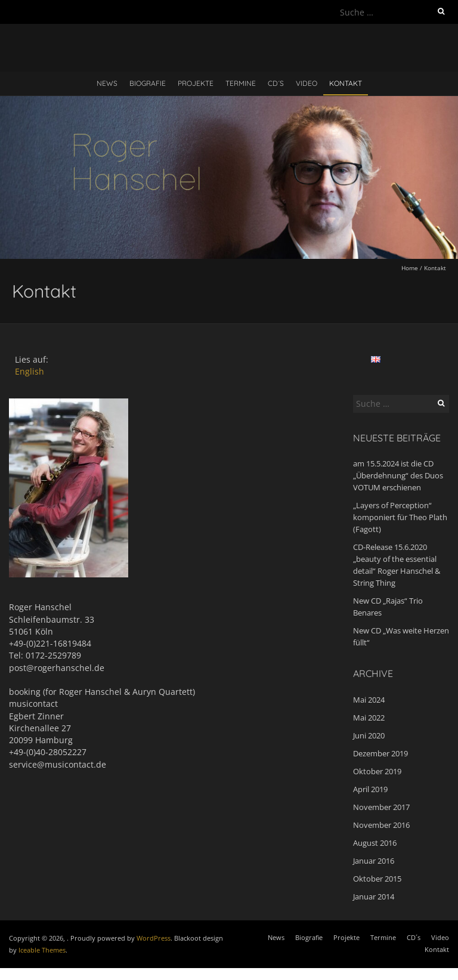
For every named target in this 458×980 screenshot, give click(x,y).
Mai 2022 (369, 718)
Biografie (148, 83)
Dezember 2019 (380, 753)
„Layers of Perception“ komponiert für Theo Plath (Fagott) (400, 517)
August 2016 (375, 843)
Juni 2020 (369, 735)
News (107, 83)
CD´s (276, 83)
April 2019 (370, 789)
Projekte (196, 83)
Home (410, 268)
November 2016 (381, 825)
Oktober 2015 (377, 879)
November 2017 (381, 807)
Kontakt (346, 83)
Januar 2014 (374, 896)
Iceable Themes (42, 950)
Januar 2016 (374, 861)
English (30, 371)
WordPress (154, 938)
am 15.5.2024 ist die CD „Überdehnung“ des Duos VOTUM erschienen (398, 475)
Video (307, 83)
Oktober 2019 (377, 771)
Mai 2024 (369, 700)
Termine (241, 83)
